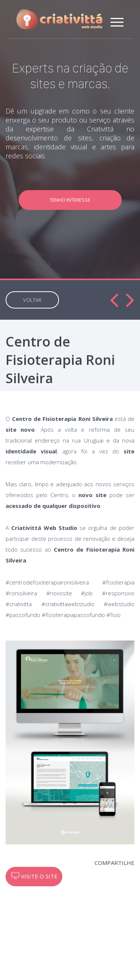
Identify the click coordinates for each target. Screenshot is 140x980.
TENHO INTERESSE (70, 200)
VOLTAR (32, 300)
